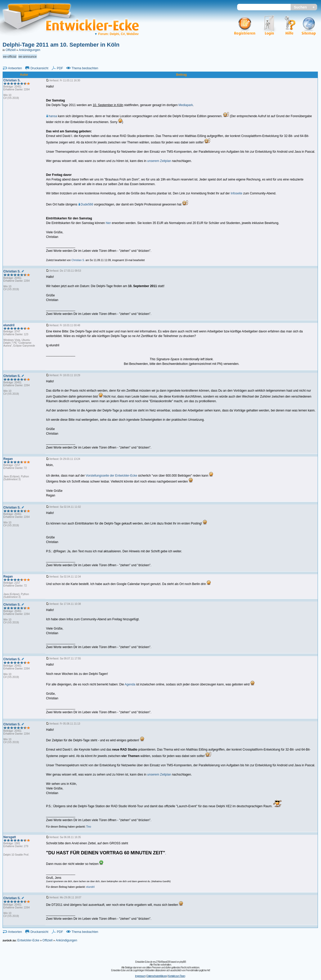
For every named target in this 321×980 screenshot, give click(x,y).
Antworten (15, 68)
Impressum (140, 976)
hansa (52, 116)
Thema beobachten (85, 68)
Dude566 (86, 204)
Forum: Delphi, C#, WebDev (117, 34)
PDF (60, 68)
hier (108, 223)
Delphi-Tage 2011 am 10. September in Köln (61, 45)
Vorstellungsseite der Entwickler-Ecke (111, 476)
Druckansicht (39, 68)
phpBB (183, 962)
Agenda (130, 684)
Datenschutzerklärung (157, 976)
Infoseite (237, 193)
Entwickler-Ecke (28, 940)
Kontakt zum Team (177, 976)
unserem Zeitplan (159, 161)
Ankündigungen (29, 50)
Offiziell (11, 50)
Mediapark (186, 105)
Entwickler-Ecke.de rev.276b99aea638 (152, 962)
